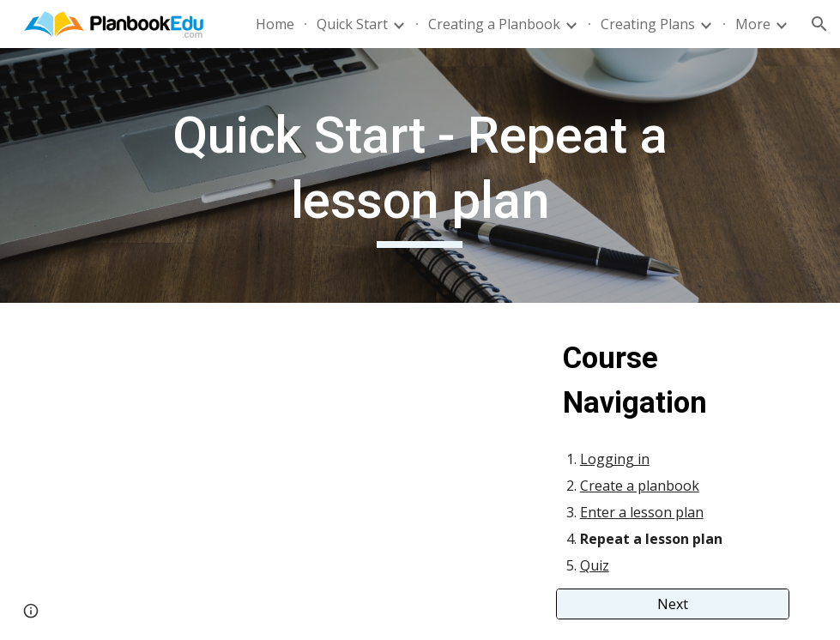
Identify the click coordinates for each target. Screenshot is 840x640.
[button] (819, 24)
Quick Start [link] (352, 24)
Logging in (615, 459)
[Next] (673, 604)
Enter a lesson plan (642, 512)
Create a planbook (640, 486)
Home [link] (275, 24)
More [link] (753, 24)
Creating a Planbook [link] (494, 24)
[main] (420, 175)
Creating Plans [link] (648, 24)
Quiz (595, 565)
